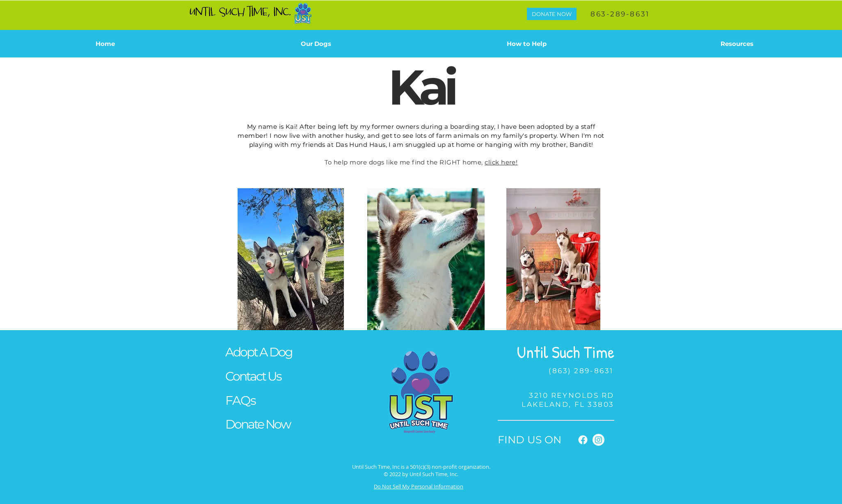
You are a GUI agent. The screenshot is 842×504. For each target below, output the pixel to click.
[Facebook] (583, 440)
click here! (501, 162)
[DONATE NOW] (552, 14)
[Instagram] (598, 440)
